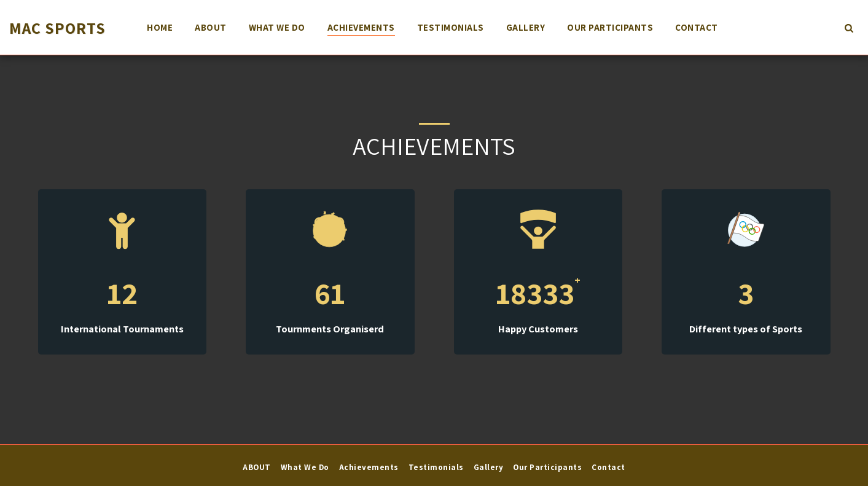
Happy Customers (538, 329)
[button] (849, 28)
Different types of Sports (746, 329)
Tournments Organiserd (330, 329)
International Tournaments (122, 329)
